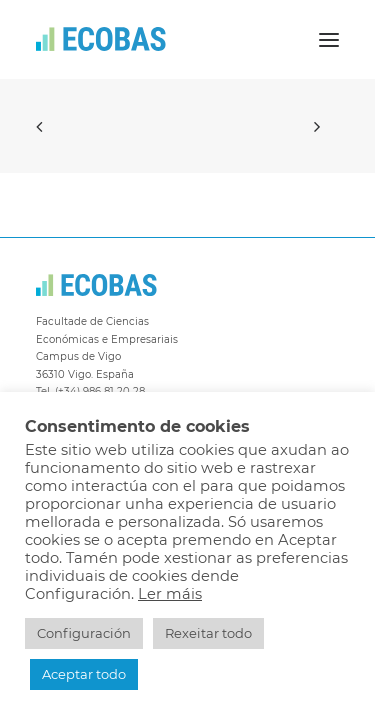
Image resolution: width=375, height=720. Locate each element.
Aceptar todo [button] (84, 674)
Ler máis (170, 594)
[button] (329, 39)
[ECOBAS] (101, 39)
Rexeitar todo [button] (208, 633)
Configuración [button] (84, 633)
